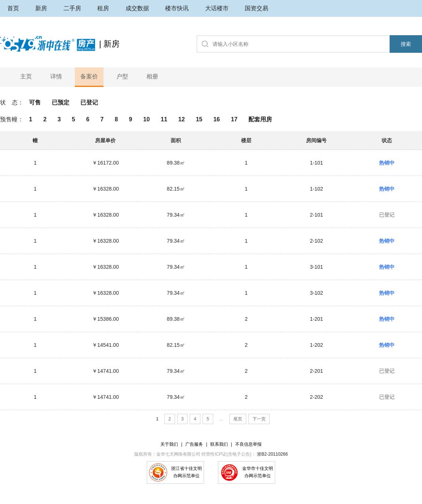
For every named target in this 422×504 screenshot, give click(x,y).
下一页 (259, 419)
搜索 (406, 44)
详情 (56, 76)
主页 (26, 76)
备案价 (89, 76)
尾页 (238, 419)
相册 (152, 76)
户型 (122, 76)
